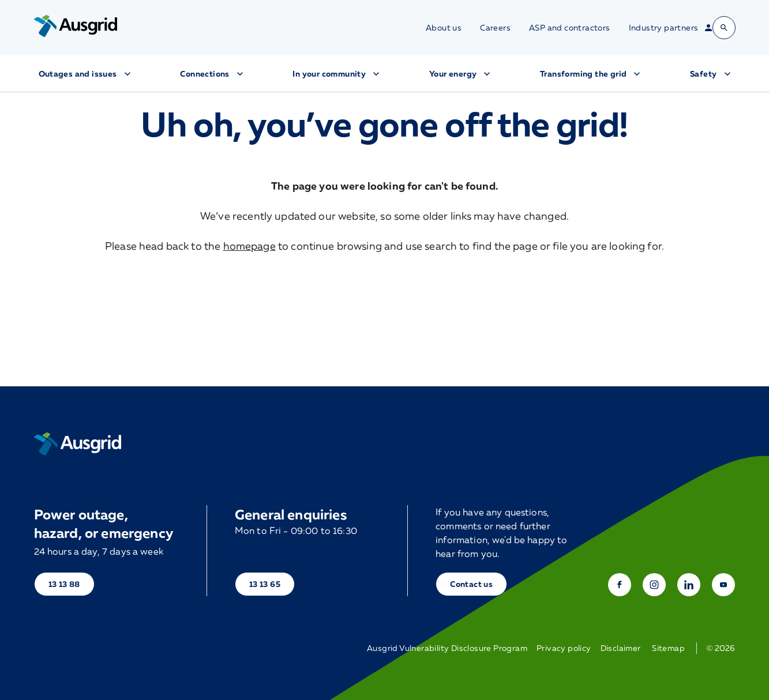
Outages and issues (86, 74)
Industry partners (664, 28)
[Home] (78, 444)
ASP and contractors (570, 28)
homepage (250, 246)
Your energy (461, 74)
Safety (711, 74)
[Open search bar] (724, 28)
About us (444, 28)
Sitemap (668, 648)
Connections (213, 74)
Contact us (471, 584)
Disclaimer (621, 648)
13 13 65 (265, 584)
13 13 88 (64, 584)
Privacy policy (564, 648)
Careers (495, 28)
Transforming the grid (591, 74)
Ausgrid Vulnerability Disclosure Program (447, 648)
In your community (337, 74)
